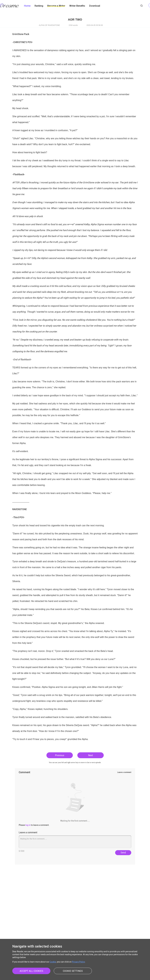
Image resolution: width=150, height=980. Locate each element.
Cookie (53, 962)
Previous (60, 755)
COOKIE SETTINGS (73, 971)
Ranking (39, 6)
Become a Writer (56, 6)
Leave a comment (124, 772)
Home (27, 6)
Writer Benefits (77, 6)
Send (123, 853)
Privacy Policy (78, 962)
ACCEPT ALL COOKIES (31, 971)
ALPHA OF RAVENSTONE (49, 25)
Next (91, 755)
